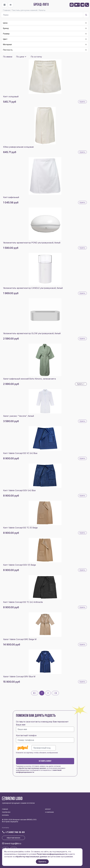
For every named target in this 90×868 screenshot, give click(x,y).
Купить (82, 102)
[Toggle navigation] (5, 5)
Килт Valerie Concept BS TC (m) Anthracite (23, 602)
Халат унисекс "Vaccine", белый (19, 416)
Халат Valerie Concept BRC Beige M (20, 639)
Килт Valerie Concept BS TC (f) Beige (20, 528)
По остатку (36, 57)
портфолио (6, 812)
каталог (48, 809)
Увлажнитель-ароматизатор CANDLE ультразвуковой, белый (33, 288)
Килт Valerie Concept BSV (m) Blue (19, 490)
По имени (8, 57)
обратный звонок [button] (13, 838)
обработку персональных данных (32, 768)
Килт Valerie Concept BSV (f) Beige (20, 565)
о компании (49, 812)
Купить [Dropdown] (81, 384)
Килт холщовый (11, 97)
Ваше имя (21, 725)
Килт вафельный (11, 197)
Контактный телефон (26, 735)
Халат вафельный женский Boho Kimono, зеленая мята (29, 379)
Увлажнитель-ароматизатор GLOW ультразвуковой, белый (32, 333)
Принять (42, 862)
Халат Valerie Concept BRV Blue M (19, 677)
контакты (5, 815)
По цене (20, 57)
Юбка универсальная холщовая (18, 147)
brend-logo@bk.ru (13, 843)
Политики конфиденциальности (52, 854)
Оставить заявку (45, 761)
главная (5, 809)
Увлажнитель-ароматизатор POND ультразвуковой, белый (32, 243)
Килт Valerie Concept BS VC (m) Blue (20, 453)
